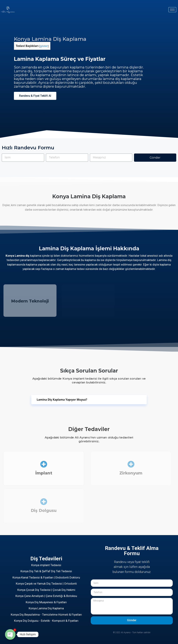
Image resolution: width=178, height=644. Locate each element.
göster (44, 46)
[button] (35, 96)
